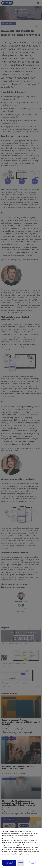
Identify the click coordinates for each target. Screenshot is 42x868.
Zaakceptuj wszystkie (9, 863)
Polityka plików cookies (32, 863)
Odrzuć (21, 863)
